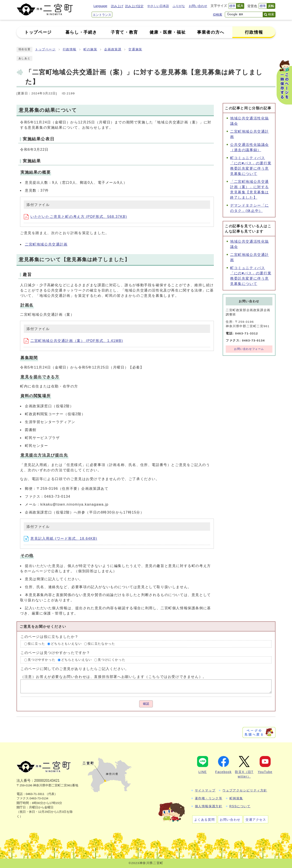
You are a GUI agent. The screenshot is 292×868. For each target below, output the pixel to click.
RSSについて (240, 806)
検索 (271, 14)
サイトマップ (205, 790)
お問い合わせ (198, 6)
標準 (232, 6)
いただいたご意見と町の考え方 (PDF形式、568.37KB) (75, 217)
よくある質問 (205, 820)
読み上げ (117, 6)
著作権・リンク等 (209, 798)
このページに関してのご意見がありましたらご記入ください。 (75, 669)
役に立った (36, 644)
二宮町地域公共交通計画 (46, 244)
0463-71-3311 (35, 794)
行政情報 (70, 49)
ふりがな (179, 6)
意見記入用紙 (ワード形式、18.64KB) (61, 539)
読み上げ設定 (134, 6)
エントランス (102, 15)
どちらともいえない (66, 644)
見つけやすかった (42, 660)
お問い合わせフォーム (249, 349)
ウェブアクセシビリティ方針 (245, 790)
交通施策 (135, 49)
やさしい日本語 (158, 6)
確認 (146, 704)
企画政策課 (113, 49)
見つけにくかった (112, 660)
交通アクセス (256, 820)
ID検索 (218, 15)
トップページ (45, 49)
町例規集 (236, 798)
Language (100, 6)
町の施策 (90, 49)
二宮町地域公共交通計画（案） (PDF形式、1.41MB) (73, 341)
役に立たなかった (101, 644)
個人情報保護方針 (209, 806)
